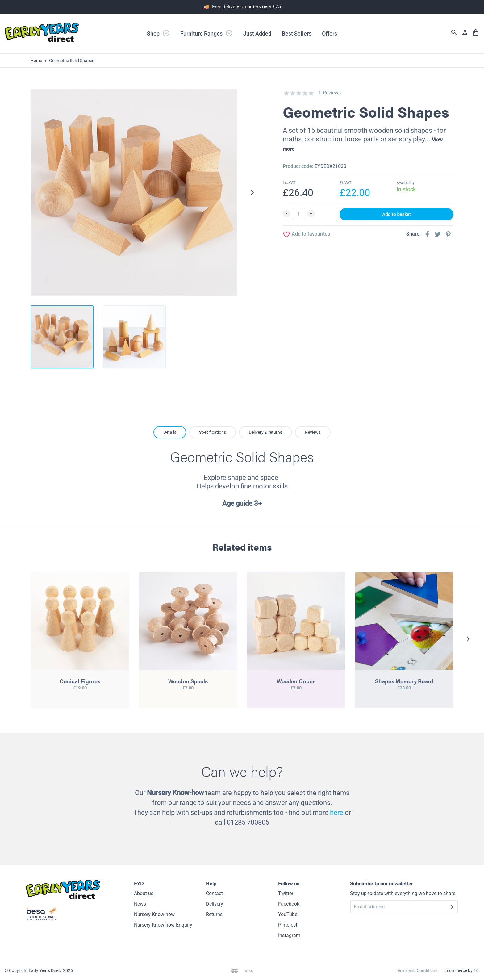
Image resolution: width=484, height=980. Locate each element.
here (337, 812)
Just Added (257, 34)
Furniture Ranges (207, 33)
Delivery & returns (265, 432)
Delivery (215, 904)
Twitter (286, 893)
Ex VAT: (346, 183)
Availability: (406, 183)
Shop (158, 33)
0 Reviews (330, 93)
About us (144, 893)
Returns (214, 914)
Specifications (213, 432)
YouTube (288, 914)
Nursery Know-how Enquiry (163, 925)
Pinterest (288, 925)
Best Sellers (297, 34)
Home (36, 61)
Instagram (289, 935)
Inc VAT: (290, 183)
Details (170, 432)
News (140, 904)
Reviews (313, 432)
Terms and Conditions (417, 970)
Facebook (289, 904)
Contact (214, 893)
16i (476, 970)
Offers (330, 34)
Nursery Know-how (154, 914)
